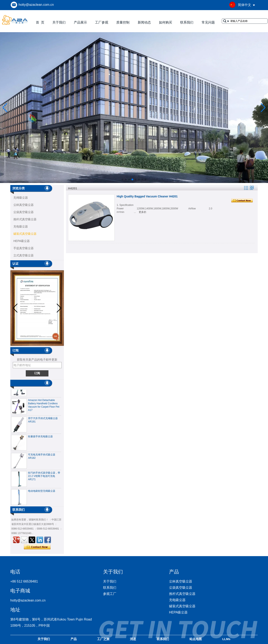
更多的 (142, 212)
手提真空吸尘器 (24, 248)
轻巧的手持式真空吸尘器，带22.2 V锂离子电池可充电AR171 (44, 478)
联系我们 (187, 22)
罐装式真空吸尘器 (25, 234)
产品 (74, 639)
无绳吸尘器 (21, 198)
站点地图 (196, 639)
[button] (122, 179)
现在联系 (37, 547)
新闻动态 (144, 22)
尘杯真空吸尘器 (24, 205)
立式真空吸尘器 (24, 255)
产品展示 (80, 22)
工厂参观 (102, 22)
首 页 (40, 22)
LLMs (226, 639)
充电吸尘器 (21, 226)
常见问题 (208, 22)
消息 (133, 639)
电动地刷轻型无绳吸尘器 (42, 493)
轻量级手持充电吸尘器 (40, 438)
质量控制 (123, 22)
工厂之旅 (103, 639)
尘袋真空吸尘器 (24, 212)
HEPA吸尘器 (22, 241)
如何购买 (166, 22)
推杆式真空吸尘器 (25, 219)
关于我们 (59, 22)
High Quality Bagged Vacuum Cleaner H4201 (147, 196)
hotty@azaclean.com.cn (36, 5)
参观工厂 (110, 594)
